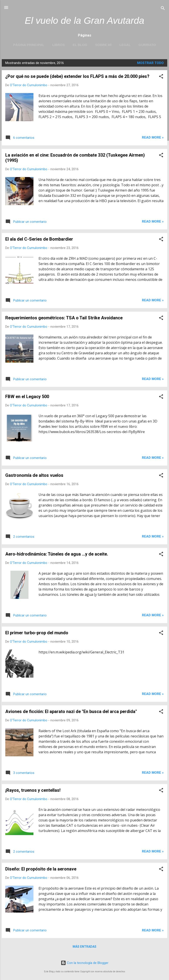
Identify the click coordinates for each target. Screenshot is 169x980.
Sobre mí (103, 45)
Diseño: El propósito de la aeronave (41, 869)
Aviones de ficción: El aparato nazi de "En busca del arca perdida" (71, 711)
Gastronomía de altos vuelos (34, 475)
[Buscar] (163, 9)
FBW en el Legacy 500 (27, 397)
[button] (161, 77)
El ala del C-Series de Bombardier (39, 239)
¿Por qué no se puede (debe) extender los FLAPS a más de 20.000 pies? (77, 76)
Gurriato (147, 45)
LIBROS (58, 45)
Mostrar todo (150, 63)
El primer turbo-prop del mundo (37, 633)
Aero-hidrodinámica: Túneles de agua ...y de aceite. (57, 554)
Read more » (153, 137)
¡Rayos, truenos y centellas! (33, 790)
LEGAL (125, 45)
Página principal (29, 45)
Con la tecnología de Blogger (85, 963)
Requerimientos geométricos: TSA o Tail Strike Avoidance (64, 318)
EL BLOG (80, 45)
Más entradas (84, 947)
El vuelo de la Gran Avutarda (84, 20)
